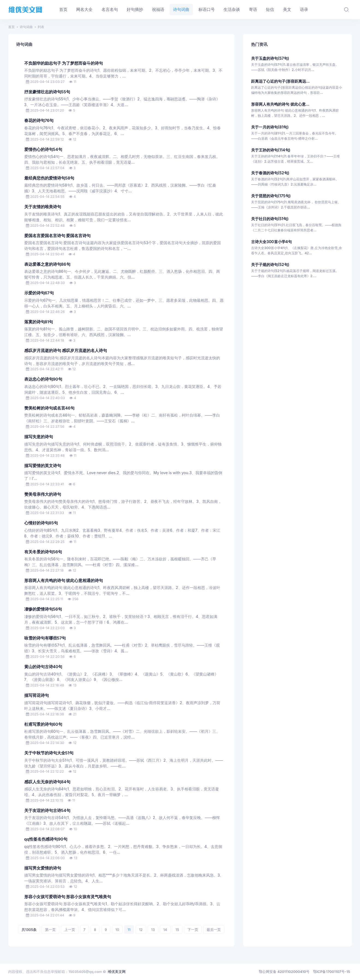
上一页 (70, 930)
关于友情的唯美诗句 (43, 207)
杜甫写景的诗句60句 (43, 724)
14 (165, 930)
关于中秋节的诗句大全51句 (49, 753)
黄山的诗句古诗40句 (43, 667)
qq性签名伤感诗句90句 (46, 839)
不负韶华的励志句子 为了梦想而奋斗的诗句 (64, 63)
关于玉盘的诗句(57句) (270, 58)
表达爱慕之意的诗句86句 (47, 264)
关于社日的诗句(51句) (270, 219)
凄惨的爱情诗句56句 (43, 609)
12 (141, 930)
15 (177, 930)
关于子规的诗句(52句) (270, 265)
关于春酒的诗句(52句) (270, 173)
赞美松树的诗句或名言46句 (50, 408)
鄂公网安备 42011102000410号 (284, 972)
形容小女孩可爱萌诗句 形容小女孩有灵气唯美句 (68, 897)
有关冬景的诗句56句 (43, 552)
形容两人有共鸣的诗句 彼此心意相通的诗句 (64, 581)
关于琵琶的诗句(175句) (271, 196)
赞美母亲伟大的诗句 (43, 494)
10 (117, 930)
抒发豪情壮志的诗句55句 (47, 92)
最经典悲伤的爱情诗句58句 (49, 178)
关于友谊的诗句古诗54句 (47, 811)
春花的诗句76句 (39, 121)
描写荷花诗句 (37, 695)
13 (153, 930)
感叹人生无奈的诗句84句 (47, 782)
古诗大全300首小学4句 (271, 242)
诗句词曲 (26, 27)
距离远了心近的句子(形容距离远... (280, 81)
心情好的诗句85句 (41, 523)
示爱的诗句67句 (39, 293)
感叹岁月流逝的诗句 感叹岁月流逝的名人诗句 (66, 351)
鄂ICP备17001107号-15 (331, 972)
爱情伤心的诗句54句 (43, 150)
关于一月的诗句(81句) (270, 127)
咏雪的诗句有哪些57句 (45, 638)
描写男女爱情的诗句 (43, 868)
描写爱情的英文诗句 (43, 466)
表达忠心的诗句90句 (43, 379)
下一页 (193, 930)
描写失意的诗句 (39, 437)
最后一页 (214, 930)
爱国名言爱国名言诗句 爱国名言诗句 (58, 236)
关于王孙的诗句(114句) (271, 150)
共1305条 (29, 930)
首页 (11, 27)
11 (129, 930)
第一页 (50, 930)
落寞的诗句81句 (39, 322)
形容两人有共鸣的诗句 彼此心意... (280, 104)
